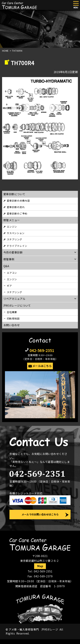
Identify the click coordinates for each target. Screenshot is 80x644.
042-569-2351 (42, 350)
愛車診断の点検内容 (18, 201)
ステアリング (15, 239)
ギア (9, 286)
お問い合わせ (12, 325)
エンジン (12, 227)
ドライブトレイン (17, 246)
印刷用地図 (13, 318)
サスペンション (16, 233)
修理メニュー (12, 220)
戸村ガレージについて (17, 305)
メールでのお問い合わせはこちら (40, 514)
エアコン (12, 273)
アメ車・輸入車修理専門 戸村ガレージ (33, 629)
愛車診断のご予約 (17, 213)
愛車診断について (14, 194)
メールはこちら (42, 366)
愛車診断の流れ (16, 207)
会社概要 (12, 312)
